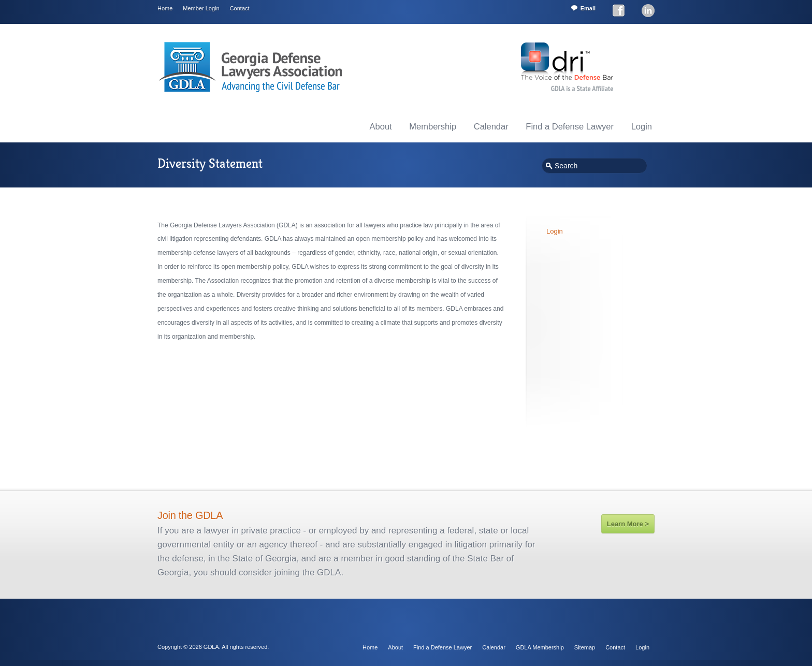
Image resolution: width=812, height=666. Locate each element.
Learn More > (628, 524)
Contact (240, 8)
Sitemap (585, 647)
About (381, 126)
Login (642, 126)
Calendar (491, 126)
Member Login (201, 8)
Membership (433, 126)
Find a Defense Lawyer (570, 126)
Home (165, 8)
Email (588, 8)
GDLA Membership (540, 647)
